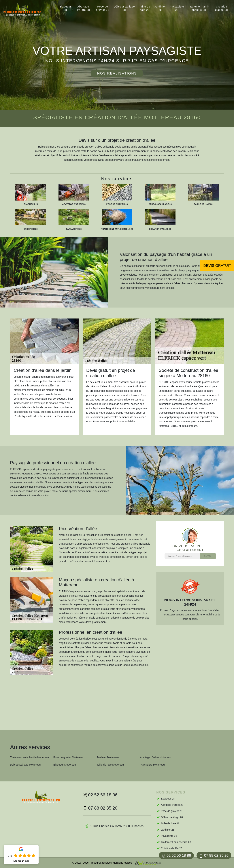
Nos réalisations (117, 73)
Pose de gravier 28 (103, 8)
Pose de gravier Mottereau (68, 757)
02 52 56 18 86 (176, 855)
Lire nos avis (21, 861)
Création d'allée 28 (222, 8)
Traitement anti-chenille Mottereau (29, 757)
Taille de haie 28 (145, 8)
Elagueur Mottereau (65, 765)
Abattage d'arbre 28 (83, 8)
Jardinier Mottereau (108, 757)
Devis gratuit (217, 266)
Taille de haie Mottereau (110, 765)
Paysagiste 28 (177, 8)
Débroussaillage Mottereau (25, 765)
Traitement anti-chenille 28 (199, 8)
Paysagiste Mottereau (152, 765)
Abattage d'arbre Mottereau (155, 757)
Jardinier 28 (160, 8)
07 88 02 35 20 (214, 855)
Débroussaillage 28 (124, 8)
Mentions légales (122, 863)
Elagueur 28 (65, 8)
